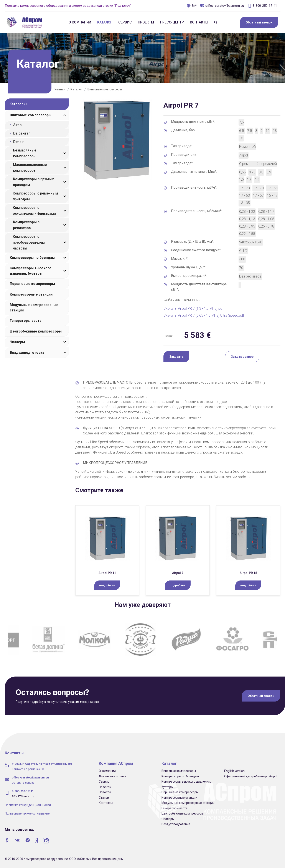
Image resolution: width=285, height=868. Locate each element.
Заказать (176, 357)
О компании (80, 22)
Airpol (18, 125)
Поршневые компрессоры (32, 284)
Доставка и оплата (112, 776)
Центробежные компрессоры (36, 331)
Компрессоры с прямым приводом (34, 182)
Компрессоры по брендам (32, 258)
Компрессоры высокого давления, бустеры (31, 271)
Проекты (146, 22)
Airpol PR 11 (107, 573)
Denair (18, 142)
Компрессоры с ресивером (26, 225)
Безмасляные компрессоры (25, 153)
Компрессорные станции (31, 294)
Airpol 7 (178, 573)
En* (192, 6)
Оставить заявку (23, 783)
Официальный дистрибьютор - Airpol (251, 776)
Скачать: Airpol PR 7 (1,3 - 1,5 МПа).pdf (193, 308)
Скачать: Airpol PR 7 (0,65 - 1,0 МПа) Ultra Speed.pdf (204, 315)
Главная (60, 89)
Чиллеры (17, 342)
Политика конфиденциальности (28, 805)
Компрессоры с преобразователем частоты (29, 242)
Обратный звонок (259, 22)
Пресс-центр (172, 22)
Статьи (104, 798)
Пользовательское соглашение (27, 813)
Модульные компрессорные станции (34, 308)
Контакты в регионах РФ (28, 769)
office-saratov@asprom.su (222, 6)
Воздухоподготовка (27, 353)
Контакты (199, 22)
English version (234, 771)
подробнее (107, 585)
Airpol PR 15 (248, 573)
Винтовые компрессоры (105, 89)
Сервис (125, 22)
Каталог (105, 22)
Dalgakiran (22, 133)
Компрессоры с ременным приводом (35, 196)
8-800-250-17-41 (262, 6)
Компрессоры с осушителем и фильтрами (34, 211)
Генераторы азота (26, 321)
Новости (105, 792)
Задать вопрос (242, 357)
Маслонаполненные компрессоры (30, 168)
